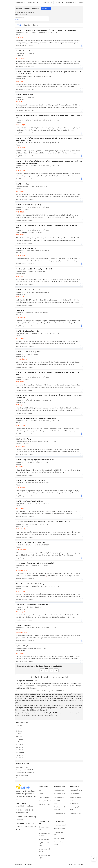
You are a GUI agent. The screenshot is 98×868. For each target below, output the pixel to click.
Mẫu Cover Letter (59, 794)
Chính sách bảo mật (45, 797)
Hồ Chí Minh (20, 79)
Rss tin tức (80, 864)
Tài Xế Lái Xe (20, 310)
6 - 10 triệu (20, 653)
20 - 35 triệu (21, 529)
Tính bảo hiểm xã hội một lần (45, 857)
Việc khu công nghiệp (58, 843)
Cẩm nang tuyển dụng (74, 808)
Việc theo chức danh (60, 825)
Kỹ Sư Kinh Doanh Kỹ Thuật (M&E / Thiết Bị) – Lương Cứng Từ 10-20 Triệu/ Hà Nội (43, 522)
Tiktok (18, 830)
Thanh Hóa (20, 56)
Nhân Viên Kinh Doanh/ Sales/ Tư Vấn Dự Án (30, 542)
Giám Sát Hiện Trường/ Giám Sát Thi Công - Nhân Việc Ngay (36, 418)
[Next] (56, 670)
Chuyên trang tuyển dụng (75, 799)
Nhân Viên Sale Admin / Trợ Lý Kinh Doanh (30, 501)
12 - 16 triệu (20, 256)
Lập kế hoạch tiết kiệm (44, 844)
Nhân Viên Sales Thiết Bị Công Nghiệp (28, 205)
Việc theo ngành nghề (59, 833)
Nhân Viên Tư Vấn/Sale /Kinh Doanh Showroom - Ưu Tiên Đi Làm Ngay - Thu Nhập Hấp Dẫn (46, 30)
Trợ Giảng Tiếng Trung (23, 625)
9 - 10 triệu (20, 338)
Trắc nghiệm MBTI (60, 813)
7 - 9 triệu (20, 58)
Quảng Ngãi (20, 650)
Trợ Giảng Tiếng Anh (23, 646)
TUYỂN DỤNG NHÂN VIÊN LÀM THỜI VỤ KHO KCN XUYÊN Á (35, 563)
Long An (19, 568)
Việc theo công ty (59, 838)
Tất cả (19, 25)
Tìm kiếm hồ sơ (74, 794)
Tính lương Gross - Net (45, 828)
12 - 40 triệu (20, 212)
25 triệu (19, 276)
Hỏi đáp (41, 794)
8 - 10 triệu (20, 102)
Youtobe (26, 826)
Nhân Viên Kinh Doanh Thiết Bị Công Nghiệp (30, 480)
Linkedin (32, 826)
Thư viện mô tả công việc (76, 814)
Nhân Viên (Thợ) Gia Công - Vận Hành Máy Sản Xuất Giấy (35, 460)
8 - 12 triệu (20, 191)
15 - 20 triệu (20, 318)
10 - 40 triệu (20, 235)
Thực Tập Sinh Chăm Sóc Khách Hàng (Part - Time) (33, 605)
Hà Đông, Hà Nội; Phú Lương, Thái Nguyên (29, 232)
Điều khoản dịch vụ (45, 804)
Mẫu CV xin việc (59, 790)
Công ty (35, 25)
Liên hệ (41, 790)
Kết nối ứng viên (74, 803)
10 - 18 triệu (20, 446)
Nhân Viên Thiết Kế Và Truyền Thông (28, 290)
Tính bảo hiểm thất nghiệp (44, 850)
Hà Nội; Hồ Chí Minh (22, 209)
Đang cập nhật (21, 359)
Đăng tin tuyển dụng (76, 790)
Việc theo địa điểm (60, 828)
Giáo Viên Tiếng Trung (23, 439)
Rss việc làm (72, 864)
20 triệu (19, 81)
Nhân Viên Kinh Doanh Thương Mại (27, 331)
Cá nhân (27, 25)
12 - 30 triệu (20, 488)
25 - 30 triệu (21, 550)
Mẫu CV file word (59, 797)
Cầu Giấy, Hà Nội (22, 526)
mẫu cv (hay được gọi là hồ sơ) (38, 696)
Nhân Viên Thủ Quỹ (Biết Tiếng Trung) (28, 352)
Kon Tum (19, 315)
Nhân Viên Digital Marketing (25, 95)
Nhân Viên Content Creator (25, 51)
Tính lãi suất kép (44, 839)
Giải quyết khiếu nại (45, 801)
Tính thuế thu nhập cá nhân (45, 834)
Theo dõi (46, 9)
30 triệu (19, 38)
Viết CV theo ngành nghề (60, 802)
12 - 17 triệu (20, 125)
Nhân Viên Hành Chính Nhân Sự (26, 248)
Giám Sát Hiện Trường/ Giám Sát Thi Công (30, 584)
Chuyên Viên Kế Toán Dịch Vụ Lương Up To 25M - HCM (34, 269)
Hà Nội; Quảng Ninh (22, 444)
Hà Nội (19, 35)
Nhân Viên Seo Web (22, 184)
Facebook (19, 826)
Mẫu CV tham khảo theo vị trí (60, 808)
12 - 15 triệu (20, 148)
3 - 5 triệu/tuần (21, 612)
